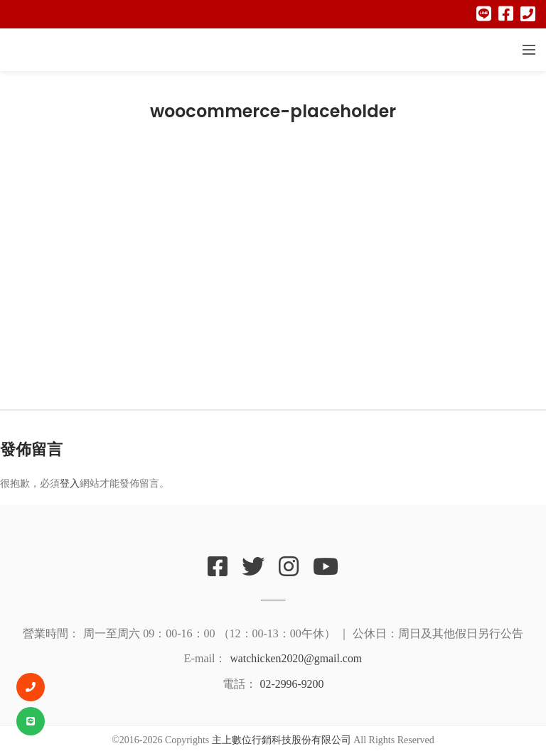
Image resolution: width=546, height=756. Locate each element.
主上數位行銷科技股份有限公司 (282, 740)
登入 (70, 483)
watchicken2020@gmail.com (296, 658)
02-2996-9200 (292, 684)
